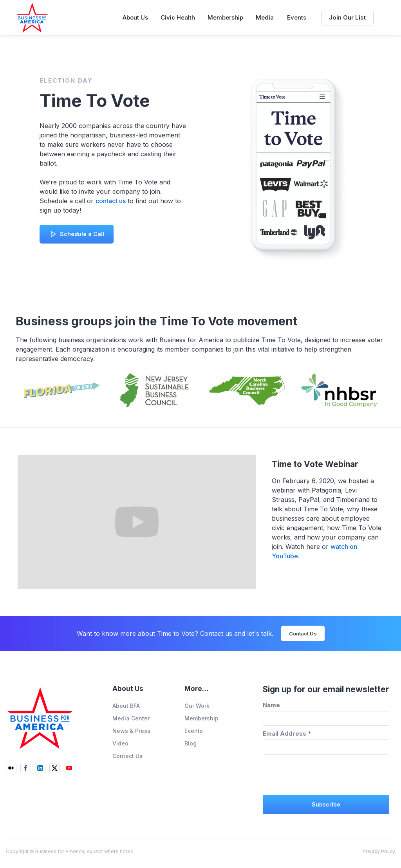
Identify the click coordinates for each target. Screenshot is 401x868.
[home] (32, 18)
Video (120, 743)
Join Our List (347, 17)
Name (271, 705)
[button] (135, 18)
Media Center (131, 718)
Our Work (197, 706)
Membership (201, 718)
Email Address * (287, 734)
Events (297, 17)
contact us (111, 201)
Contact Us (303, 633)
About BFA (126, 706)
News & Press (131, 731)
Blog (191, 743)
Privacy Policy (379, 851)
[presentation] (322, 774)
